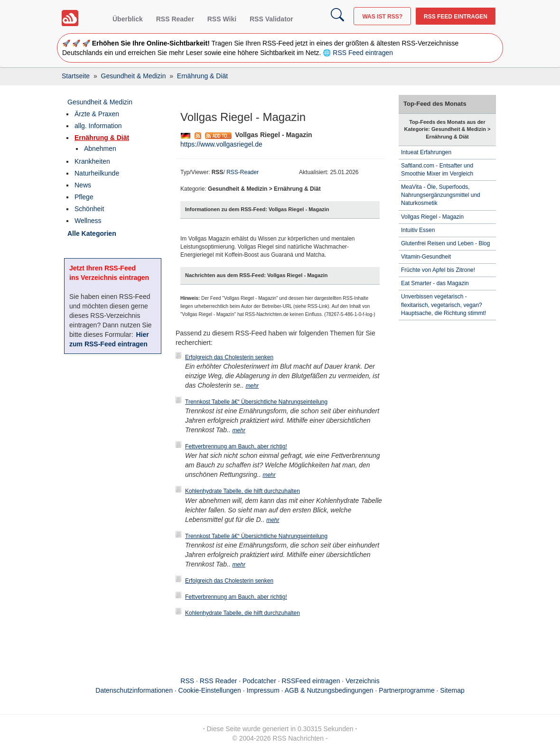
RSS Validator (271, 19)
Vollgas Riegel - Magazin (432, 217)
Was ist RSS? (382, 17)
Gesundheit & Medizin (100, 102)
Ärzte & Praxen (97, 114)
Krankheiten (92, 161)
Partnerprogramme (407, 690)
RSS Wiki (222, 19)
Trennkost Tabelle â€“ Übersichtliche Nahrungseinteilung (256, 402)
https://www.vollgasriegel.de (221, 144)
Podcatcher (259, 681)
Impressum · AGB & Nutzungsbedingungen (310, 690)
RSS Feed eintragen (456, 17)
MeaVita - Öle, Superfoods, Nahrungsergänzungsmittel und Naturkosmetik (441, 195)
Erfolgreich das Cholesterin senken (229, 357)
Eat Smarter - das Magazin (435, 283)
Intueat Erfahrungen (426, 152)
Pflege (84, 197)
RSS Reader (175, 19)
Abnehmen (100, 149)
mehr (252, 386)
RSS (187, 681)
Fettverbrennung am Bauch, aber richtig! (236, 446)
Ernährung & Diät (102, 138)
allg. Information (98, 126)
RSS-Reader (243, 172)
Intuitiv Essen (418, 230)
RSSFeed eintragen (311, 681)
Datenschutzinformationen (134, 690)
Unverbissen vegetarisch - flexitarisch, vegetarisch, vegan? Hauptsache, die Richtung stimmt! (443, 305)
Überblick (128, 19)
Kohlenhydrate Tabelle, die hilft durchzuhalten (243, 491)
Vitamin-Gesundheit (426, 257)
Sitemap (452, 690)
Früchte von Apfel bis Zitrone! (438, 270)
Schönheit (89, 209)
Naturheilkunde (97, 173)
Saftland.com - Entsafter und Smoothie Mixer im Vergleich (437, 170)
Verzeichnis (363, 681)
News (83, 185)
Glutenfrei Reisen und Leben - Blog (445, 243)
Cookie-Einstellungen (210, 690)
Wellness (88, 221)
